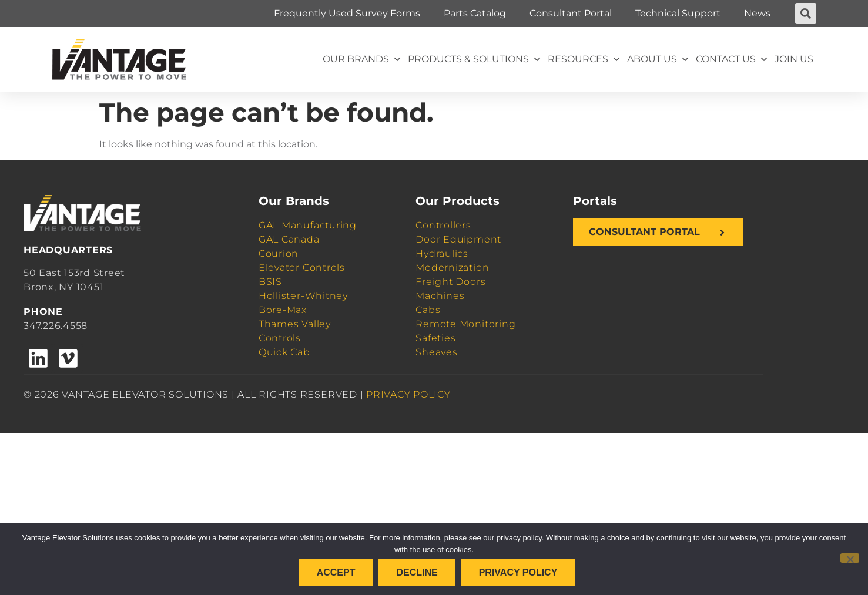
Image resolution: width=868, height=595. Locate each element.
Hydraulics (442, 253)
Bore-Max (283, 310)
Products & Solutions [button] (475, 59)
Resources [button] (584, 59)
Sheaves (436, 352)
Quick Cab (284, 352)
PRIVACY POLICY (408, 394)
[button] (806, 14)
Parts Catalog (475, 13)
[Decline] (850, 558)
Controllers (443, 225)
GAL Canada (289, 239)
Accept (336, 572)
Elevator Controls (302, 268)
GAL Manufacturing (308, 225)
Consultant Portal (571, 13)
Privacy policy (518, 572)
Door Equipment (458, 239)
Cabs (428, 310)
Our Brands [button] (362, 59)
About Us (658, 59)
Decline (417, 572)
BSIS (270, 282)
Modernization (452, 268)
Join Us (794, 59)
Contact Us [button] (732, 59)
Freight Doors (450, 282)
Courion (279, 253)
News (757, 13)
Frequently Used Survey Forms (347, 13)
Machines (440, 296)
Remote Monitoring (465, 324)
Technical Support (678, 13)
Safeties (435, 338)
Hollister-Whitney (303, 296)
